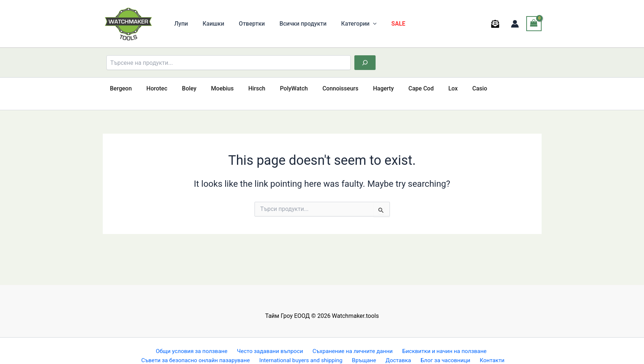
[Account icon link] (515, 24)
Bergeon (120, 88)
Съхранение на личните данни (351, 341)
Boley (182, 88)
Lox (425, 88)
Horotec (152, 88)
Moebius (212, 88)
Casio (449, 88)
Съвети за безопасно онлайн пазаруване (201, 350)
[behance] (496, 24)
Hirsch (244, 88)
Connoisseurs (321, 88)
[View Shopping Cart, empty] (534, 24)
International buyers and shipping (306, 350)
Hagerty (361, 88)
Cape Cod (396, 88)
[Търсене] (365, 63)
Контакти (489, 350)
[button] (360, 24)
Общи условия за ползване (192, 341)
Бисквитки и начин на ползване (442, 341)
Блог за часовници (445, 350)
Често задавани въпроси (270, 341)
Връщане (368, 350)
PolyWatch (278, 88)
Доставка (400, 350)
